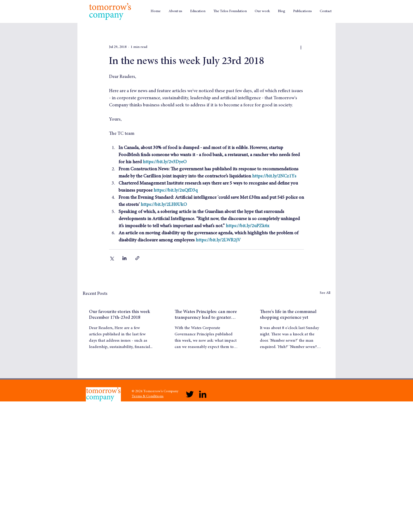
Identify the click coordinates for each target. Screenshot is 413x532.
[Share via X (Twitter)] (112, 258)
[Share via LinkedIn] (124, 258)
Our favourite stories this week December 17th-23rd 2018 (120, 315)
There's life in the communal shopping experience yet (288, 315)
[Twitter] (190, 394)
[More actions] (301, 47)
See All (325, 293)
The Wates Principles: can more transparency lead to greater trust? (206, 315)
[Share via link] (137, 258)
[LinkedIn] (203, 394)
